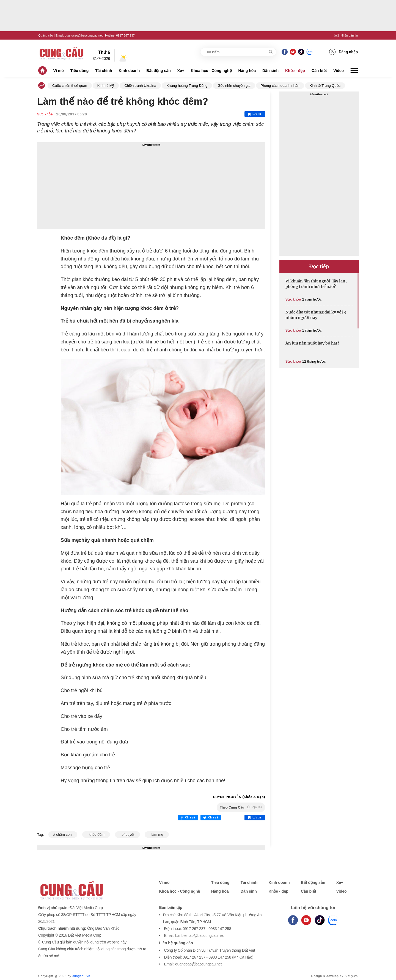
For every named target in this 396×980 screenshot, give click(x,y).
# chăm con (63, 835)
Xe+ (181, 71)
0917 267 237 (125, 35)
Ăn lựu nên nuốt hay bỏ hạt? (312, 343)
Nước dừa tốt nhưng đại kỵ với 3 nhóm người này (316, 315)
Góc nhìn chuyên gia (234, 86)
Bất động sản (159, 71)
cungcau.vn (81, 976)
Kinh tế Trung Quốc (325, 86)
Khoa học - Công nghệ (211, 71)
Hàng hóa (247, 71)
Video (339, 71)
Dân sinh (270, 71)
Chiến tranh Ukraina (140, 86)
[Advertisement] (151, 186)
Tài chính (104, 71)
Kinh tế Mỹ (106, 86)
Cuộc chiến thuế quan (70, 86)
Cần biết (319, 71)
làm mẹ (157, 835)
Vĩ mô (59, 71)
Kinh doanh (129, 71)
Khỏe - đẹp (295, 71)
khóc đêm (96, 835)
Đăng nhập (343, 52)
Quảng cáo (46, 35)
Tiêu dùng (80, 71)
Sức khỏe (45, 114)
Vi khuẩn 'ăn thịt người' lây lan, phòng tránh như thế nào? (316, 284)
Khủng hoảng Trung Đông (187, 86)
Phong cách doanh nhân (280, 86)
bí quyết (127, 835)
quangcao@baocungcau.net (84, 35)
